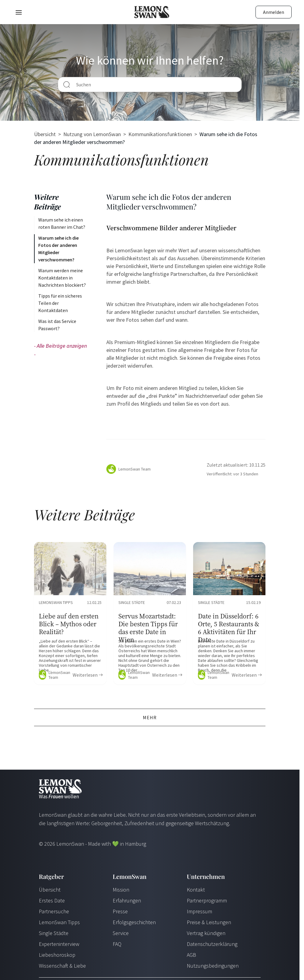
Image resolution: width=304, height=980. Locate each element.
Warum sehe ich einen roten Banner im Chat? (62, 223)
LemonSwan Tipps (59, 922)
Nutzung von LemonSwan (92, 134)
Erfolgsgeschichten (134, 922)
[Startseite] (152, 12)
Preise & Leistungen (209, 922)
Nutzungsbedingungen (213, 966)
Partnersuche (54, 911)
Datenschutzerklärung (212, 944)
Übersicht (45, 134)
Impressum (199, 911)
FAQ (117, 944)
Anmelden (274, 12)
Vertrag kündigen (206, 933)
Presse (120, 911)
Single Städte (54, 933)
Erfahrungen (127, 900)
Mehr (150, 717)
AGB (191, 955)
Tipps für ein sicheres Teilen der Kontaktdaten (60, 303)
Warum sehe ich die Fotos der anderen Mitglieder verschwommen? (58, 249)
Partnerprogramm (207, 900)
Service (121, 933)
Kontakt (196, 890)
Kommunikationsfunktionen (160, 134)
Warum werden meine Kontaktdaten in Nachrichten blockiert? (62, 278)
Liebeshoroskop (57, 955)
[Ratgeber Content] (70, 613)
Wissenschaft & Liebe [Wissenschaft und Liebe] (62, 966)
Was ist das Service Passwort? (57, 325)
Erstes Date (52, 900)
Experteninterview (59, 944)
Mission (121, 890)
